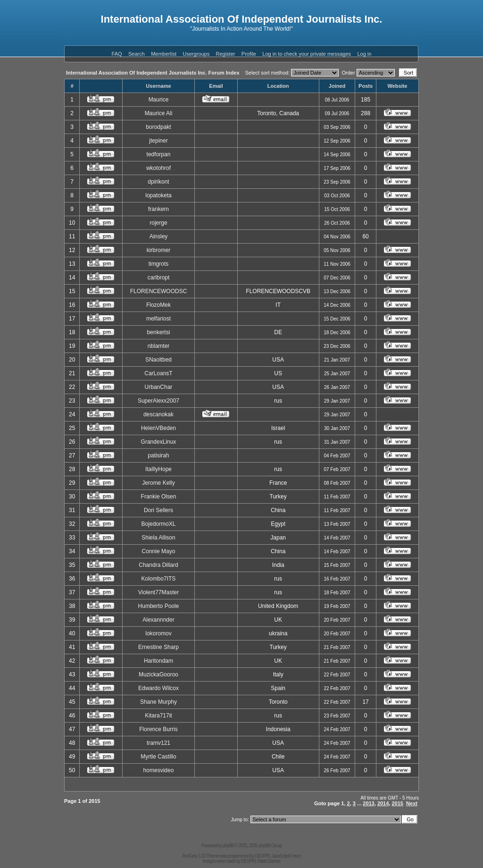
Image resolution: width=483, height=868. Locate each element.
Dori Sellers (158, 510)
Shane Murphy (158, 702)
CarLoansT (158, 373)
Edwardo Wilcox (158, 688)
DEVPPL (263, 856)
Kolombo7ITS (159, 579)
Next (412, 803)
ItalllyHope (158, 469)
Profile (249, 54)
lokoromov (158, 633)
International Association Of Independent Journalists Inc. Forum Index (153, 73)
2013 (368, 803)
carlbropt (159, 278)
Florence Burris (158, 729)
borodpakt (158, 127)
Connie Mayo (159, 551)
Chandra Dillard (158, 565)
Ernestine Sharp (158, 647)
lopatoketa (158, 195)
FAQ (117, 54)
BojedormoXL (159, 524)
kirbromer (159, 250)
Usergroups (196, 54)
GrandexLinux (159, 442)
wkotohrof (158, 168)
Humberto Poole (159, 606)
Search (137, 54)
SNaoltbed (158, 360)
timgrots (159, 264)
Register (226, 54)
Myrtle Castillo (158, 757)
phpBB (228, 846)
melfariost (158, 319)
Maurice (159, 100)
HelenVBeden (158, 428)
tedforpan (159, 154)
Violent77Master (159, 592)
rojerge (158, 223)
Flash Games (269, 861)
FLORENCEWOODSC (159, 291)
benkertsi (159, 332)
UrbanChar (159, 387)
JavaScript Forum (286, 856)
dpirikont (158, 182)
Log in (364, 54)
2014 (383, 803)
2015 (397, 803)
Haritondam (158, 661)
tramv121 (158, 743)
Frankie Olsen (159, 497)
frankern (158, 209)
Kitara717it (158, 716)
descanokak (158, 414)
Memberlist (164, 54)
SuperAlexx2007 (158, 401)
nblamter (159, 346)
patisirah (158, 455)
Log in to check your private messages (307, 54)
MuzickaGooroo (158, 674)
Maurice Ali (159, 113)
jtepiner (158, 141)
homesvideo (159, 770)
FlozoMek (158, 305)
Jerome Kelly (158, 483)
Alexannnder (158, 620)
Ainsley (159, 236)
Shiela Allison (158, 538)
